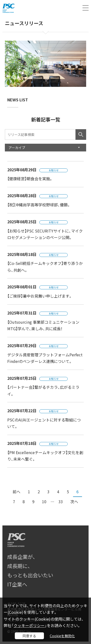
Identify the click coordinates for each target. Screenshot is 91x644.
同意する (29, 636)
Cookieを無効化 (62, 636)
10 (44, 502)
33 (61, 502)
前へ (17, 492)
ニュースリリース (24, 23)
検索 (81, 135)
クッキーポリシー (29, 625)
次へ (74, 502)
